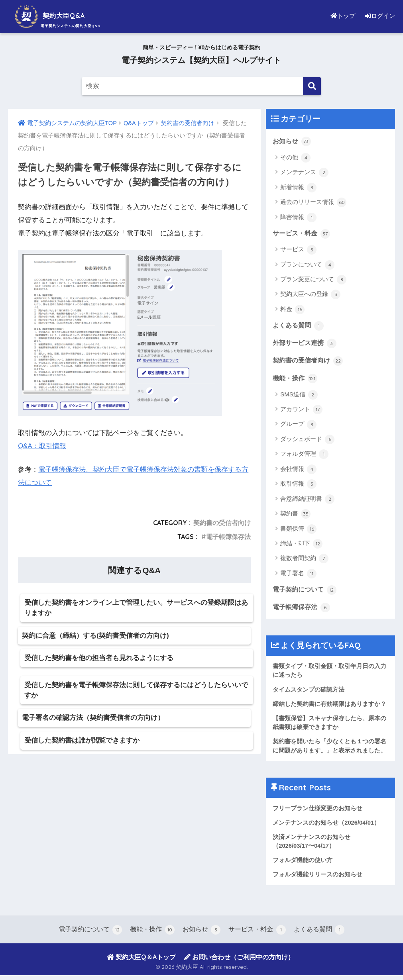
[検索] (312, 86)
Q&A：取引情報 (42, 446)
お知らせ (293, 141)
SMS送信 (299, 396)
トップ (341, 16)
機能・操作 (296, 379)
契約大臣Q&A (58, 15)
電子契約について (306, 591)
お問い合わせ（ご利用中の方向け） (239, 961)
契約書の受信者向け (222, 522)
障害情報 (298, 218)
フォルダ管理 (304, 456)
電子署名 (298, 575)
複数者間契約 (304, 560)
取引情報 (298, 486)
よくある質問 (299, 326)
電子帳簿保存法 (228, 536)
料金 (292, 310)
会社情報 (298, 471)
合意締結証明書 (307, 500)
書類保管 (298, 530)
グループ (298, 426)
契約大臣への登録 (310, 295)
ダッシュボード (307, 441)
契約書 (295, 515)
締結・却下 (301, 545)
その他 (295, 158)
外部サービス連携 (306, 344)
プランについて (307, 265)
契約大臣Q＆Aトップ (141, 961)
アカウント (301, 411)
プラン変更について (313, 280)
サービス (298, 250)
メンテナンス (304, 173)
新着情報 (298, 188)
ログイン (379, 16)
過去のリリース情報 (313, 203)
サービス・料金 (303, 233)
